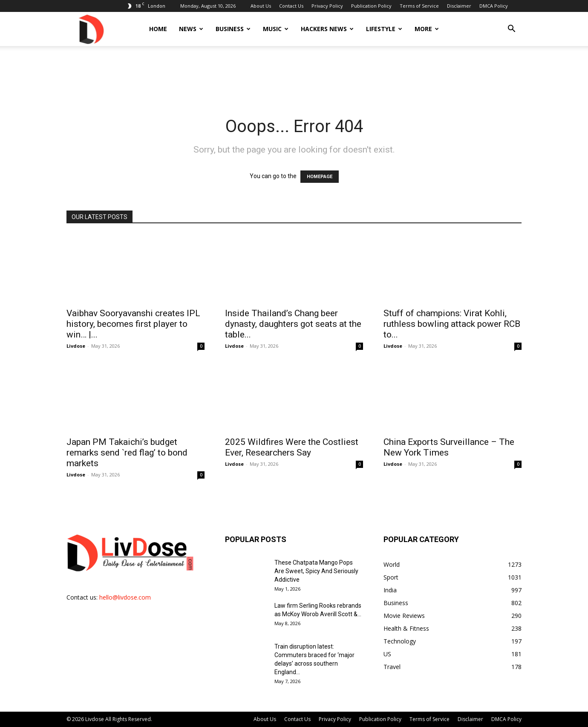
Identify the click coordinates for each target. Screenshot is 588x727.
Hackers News (327, 29)
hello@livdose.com (125, 597)
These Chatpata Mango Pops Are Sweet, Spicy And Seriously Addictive (316, 571)
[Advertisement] (294, 75)
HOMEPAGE (320, 177)
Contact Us (291, 6)
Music (276, 29)
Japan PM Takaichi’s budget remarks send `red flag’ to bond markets (127, 453)
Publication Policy (371, 6)
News (191, 29)
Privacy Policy (327, 6)
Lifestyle (384, 29)
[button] (511, 30)
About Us (261, 6)
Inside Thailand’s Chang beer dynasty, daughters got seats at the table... (293, 324)
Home (158, 29)
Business (233, 29)
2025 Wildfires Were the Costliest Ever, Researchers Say (292, 447)
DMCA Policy (494, 6)
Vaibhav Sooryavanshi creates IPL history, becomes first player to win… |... (133, 324)
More (427, 29)
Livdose (76, 346)
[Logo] (91, 29)
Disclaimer (459, 6)
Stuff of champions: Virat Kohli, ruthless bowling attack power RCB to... (452, 324)
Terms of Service (419, 6)
